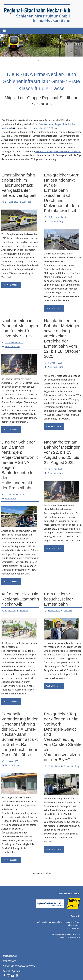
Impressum (9, 961)
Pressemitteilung (55, 221)
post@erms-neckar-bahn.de (69, 935)
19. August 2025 (55, 469)
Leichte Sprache (12, 971)
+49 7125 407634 (73, 938)
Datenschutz (10, 956)
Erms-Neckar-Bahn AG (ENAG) (39, 128)
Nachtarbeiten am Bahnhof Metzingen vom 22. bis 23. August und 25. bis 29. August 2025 (62, 452)
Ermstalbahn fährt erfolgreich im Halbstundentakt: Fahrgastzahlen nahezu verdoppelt (19, 185)
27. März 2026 (12, 202)
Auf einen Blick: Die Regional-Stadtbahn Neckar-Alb (20, 599)
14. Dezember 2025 (57, 217)
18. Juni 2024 (54, 766)
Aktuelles (27, 202)
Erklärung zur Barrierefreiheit (20, 966)
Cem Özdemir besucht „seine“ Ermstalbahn (58, 599)
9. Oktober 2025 (55, 363)
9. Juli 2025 (10, 611)
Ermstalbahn (11, 498)
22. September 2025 (15, 494)
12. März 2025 (12, 761)
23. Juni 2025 (54, 611)
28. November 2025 (14, 342)
